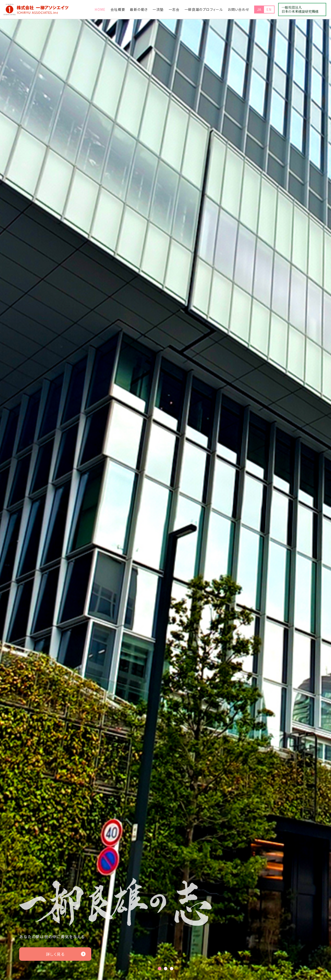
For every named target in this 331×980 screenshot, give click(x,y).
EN (269, 9)
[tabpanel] (165, 500)
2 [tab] (166, 969)
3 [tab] (172, 969)
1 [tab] (160, 969)
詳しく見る (66, 954)
